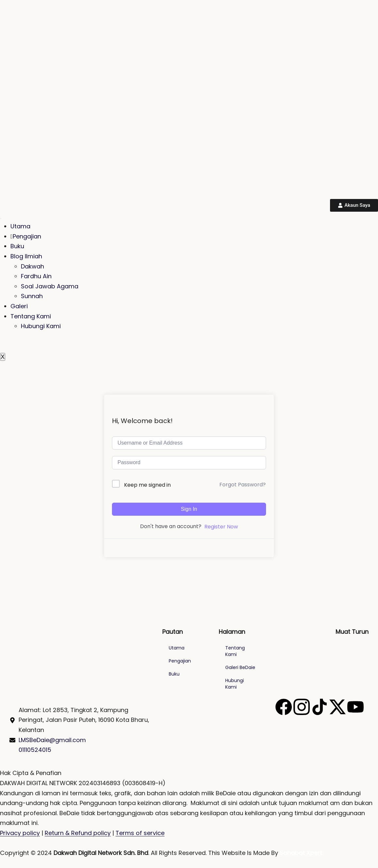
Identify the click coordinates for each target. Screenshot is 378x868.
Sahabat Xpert (301, 853)
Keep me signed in (147, 485)
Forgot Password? (243, 485)
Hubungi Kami (41, 326)
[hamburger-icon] (1, 219)
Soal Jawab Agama (50, 286)
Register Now (221, 527)
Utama (20, 226)
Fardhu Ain (36, 276)
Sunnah (32, 296)
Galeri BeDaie (240, 667)
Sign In (189, 509)
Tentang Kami (31, 316)
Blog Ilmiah (26, 256)
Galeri (19, 306)
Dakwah (32, 266)
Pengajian (26, 236)
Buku (17, 246)
